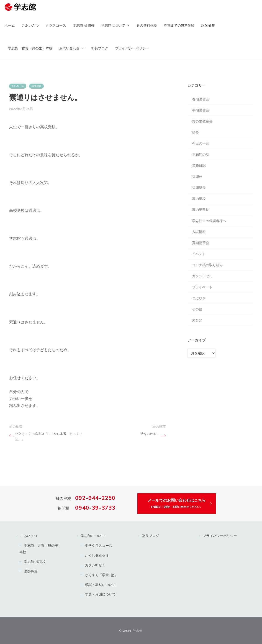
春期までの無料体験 (179, 25)
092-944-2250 (95, 498)
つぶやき (199, 298)
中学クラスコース (99, 546)
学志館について (113, 25)
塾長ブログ (100, 48)
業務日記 (199, 165)
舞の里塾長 (201, 210)
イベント (199, 254)
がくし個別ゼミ (97, 555)
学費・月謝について (100, 594)
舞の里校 (199, 199)
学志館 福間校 (84, 25)
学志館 (138, 631)
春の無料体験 (147, 25)
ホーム (10, 25)
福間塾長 (36, 86)
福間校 (197, 177)
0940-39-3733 (95, 508)
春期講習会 (201, 99)
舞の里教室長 (202, 121)
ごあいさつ (30, 25)
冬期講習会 (201, 110)
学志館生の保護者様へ (209, 221)
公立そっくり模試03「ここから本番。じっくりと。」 (49, 434)
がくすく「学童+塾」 (101, 575)
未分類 (197, 320)
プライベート (202, 287)
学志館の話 (201, 155)
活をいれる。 (150, 434)
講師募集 (208, 25)
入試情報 (199, 232)
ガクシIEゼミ (202, 276)
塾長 (195, 132)
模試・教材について (100, 585)
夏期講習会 (201, 243)
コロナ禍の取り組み (207, 265)
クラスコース (56, 25)
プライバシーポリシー (132, 48)
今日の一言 (18, 86)
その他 (197, 309)
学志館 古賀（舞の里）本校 (30, 48)
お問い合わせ (69, 48)
